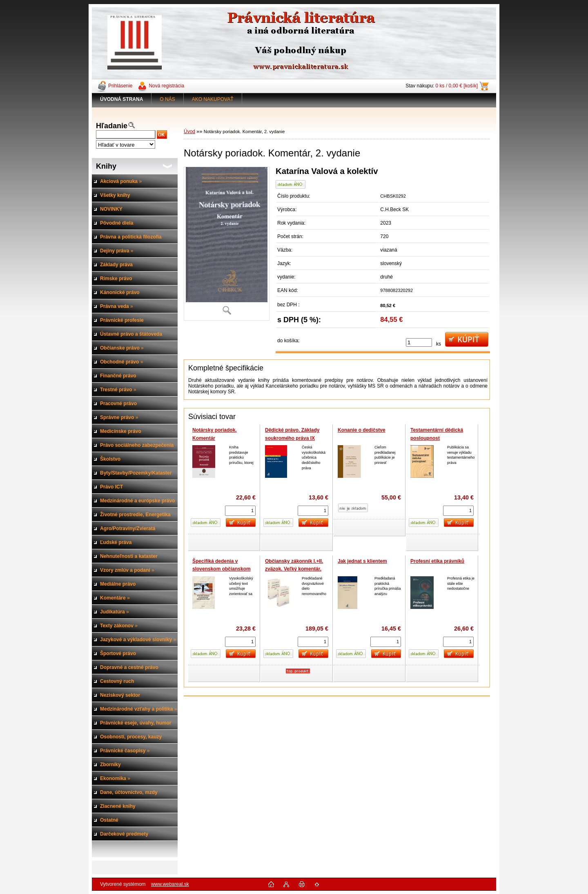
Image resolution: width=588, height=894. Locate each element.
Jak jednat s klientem (362, 561)
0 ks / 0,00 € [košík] (457, 86)
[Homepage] (122, 99)
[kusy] (419, 342)
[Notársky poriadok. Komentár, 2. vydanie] (227, 244)
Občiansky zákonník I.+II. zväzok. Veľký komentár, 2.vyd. (294, 569)
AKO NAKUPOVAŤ (213, 99)
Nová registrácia (166, 86)
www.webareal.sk (170, 884)
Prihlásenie (120, 86)
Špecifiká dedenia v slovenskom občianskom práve (222, 569)
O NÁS (167, 99)
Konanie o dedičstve (362, 430)
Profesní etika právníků (437, 561)
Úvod (189, 132)
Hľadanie (112, 126)
